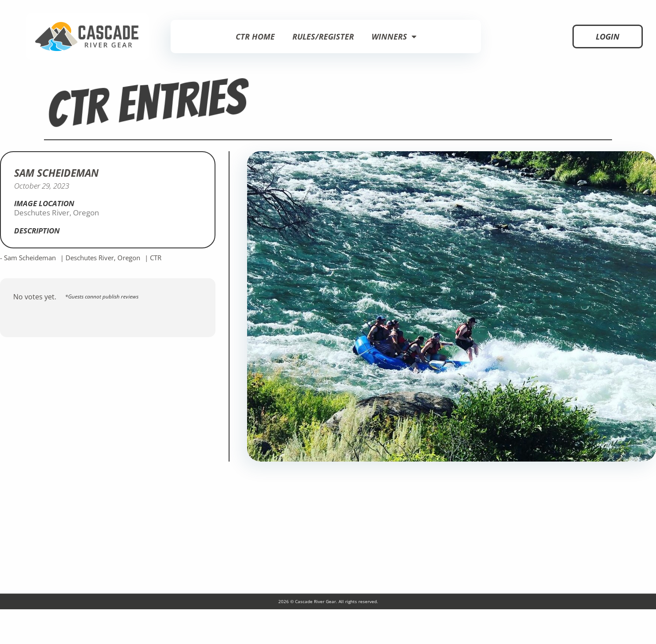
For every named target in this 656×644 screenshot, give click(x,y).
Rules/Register (323, 36)
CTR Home (255, 36)
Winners (394, 36)
